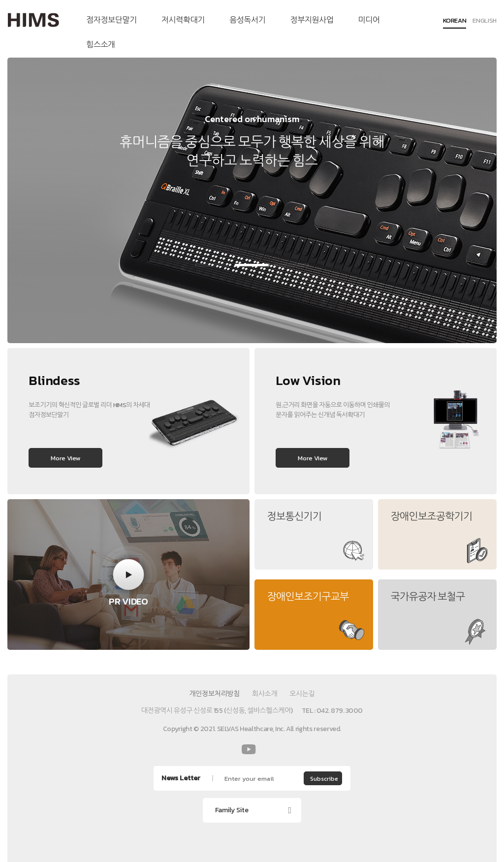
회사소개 (265, 694)
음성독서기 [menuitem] (247, 20)
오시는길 (302, 694)
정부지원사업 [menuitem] (312, 20)
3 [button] (291, 265)
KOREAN (455, 21)
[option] (252, 200)
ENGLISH (485, 21)
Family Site (232, 810)
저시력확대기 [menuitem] (183, 20)
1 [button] (213, 265)
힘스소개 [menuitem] (101, 44)
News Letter (181, 778)
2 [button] (252, 265)
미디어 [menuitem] (369, 20)
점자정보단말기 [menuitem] (111, 20)
